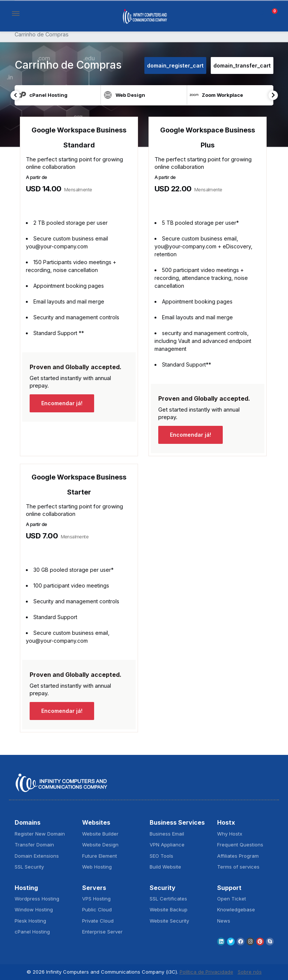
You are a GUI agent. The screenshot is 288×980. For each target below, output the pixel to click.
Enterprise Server (102, 932)
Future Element (100, 856)
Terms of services (238, 867)
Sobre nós (250, 972)
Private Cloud (98, 921)
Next (273, 95)
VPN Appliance (167, 845)
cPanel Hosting (32, 932)
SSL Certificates (168, 899)
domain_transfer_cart (242, 65)
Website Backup (169, 909)
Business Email (167, 834)
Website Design (100, 845)
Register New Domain (40, 834)
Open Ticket (232, 899)
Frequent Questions (240, 845)
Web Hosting (97, 867)
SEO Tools (161, 856)
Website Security (169, 921)
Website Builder (100, 834)
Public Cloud (97, 909)
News (224, 921)
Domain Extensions (37, 856)
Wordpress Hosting (37, 899)
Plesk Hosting (30, 921)
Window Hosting (34, 909)
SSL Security (29, 867)
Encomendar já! (62, 403)
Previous (15, 95)
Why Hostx (230, 834)
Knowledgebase (236, 909)
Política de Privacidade (206, 972)
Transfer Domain (34, 845)
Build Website (165, 867)
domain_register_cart (175, 65)
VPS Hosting (96, 899)
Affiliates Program (238, 856)
